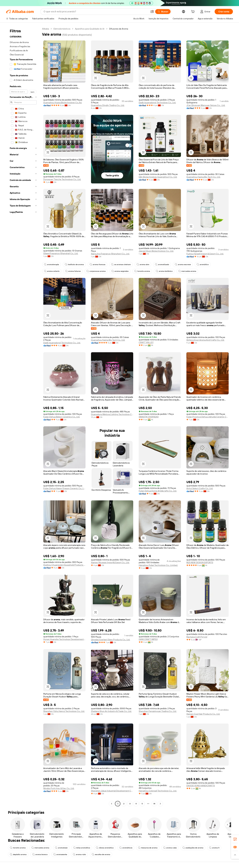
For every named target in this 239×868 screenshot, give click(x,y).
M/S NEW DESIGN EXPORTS (200, 562)
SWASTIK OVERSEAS (149, 417)
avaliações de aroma (193, 848)
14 (154, 804)
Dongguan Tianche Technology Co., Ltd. (62, 179)
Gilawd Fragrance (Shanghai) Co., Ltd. (61, 253)
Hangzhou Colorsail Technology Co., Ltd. (158, 791)
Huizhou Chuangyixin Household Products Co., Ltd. (64, 565)
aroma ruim (79, 854)
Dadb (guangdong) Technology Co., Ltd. (157, 103)
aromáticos (126, 848)
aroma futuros (73, 271)
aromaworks (60, 854)
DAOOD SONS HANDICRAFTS (201, 786)
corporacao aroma (96, 271)
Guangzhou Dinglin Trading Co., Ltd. (108, 105)
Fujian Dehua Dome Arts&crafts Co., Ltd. (158, 491)
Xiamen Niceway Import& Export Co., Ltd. (110, 562)
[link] (235, 839)
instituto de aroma (74, 264)
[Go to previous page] (112, 804)
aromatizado (162, 264)
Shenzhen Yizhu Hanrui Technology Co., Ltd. (64, 711)
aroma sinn (143, 264)
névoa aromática (105, 848)
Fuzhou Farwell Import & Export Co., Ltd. (205, 254)
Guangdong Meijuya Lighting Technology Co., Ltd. (112, 414)
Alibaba (45, 29)
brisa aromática (82, 848)
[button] (152, 12)
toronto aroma (142, 271)
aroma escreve (183, 264)
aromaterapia (52, 264)
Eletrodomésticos (62, 29)
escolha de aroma (101, 854)
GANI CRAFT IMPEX (148, 639)
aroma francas (97, 264)
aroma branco (40, 854)
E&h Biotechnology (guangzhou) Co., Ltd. (158, 177)
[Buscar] (163, 12)
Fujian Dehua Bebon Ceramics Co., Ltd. (62, 417)
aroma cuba (170, 848)
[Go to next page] (160, 804)
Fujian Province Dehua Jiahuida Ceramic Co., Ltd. (208, 417)
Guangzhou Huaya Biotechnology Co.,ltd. (63, 103)
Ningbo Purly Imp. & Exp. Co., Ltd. (59, 788)
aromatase (61, 848)
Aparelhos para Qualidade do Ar (90, 29)
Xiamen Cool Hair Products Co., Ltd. (203, 714)
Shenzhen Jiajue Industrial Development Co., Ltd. (112, 791)
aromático (203, 264)
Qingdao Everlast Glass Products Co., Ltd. (111, 640)
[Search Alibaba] (96, 12)
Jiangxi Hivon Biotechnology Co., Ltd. (156, 251)
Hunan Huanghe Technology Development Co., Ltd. (64, 639)
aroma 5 (214, 848)
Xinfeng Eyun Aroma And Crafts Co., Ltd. (205, 340)
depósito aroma (18, 854)
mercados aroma (187, 271)
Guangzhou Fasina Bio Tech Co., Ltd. (203, 177)
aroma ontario (52, 271)
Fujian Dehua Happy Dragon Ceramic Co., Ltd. (64, 488)
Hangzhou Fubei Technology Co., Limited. (158, 565)
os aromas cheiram (121, 264)
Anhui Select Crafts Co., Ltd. (200, 488)
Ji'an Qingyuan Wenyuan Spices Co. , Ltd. (206, 105)
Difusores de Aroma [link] (119, 29)
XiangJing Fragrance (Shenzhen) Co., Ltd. (110, 254)
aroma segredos (120, 271)
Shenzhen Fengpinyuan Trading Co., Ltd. (158, 711)
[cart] (193, 12)
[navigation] (23, 417)
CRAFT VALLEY (146, 342)
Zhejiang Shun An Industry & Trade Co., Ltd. (111, 711)
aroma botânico (164, 271)
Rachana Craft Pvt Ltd (197, 637)
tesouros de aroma (148, 848)
